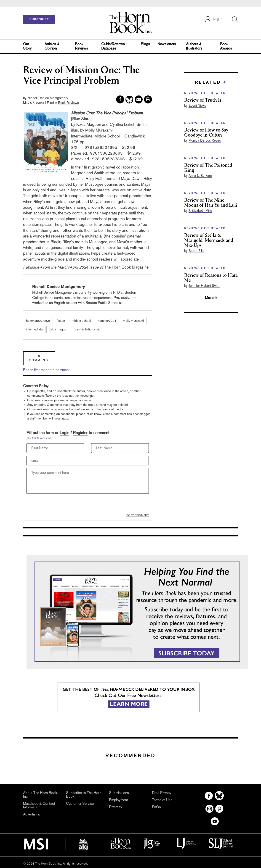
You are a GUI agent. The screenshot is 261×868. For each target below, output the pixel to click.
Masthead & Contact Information (39, 805)
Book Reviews (81, 46)
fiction (61, 321)
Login (64, 433)
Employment (119, 800)
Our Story (27, 46)
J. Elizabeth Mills (200, 210)
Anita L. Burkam (200, 175)
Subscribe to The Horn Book (84, 795)
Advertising (32, 814)
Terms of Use (162, 800)
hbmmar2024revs (38, 321)
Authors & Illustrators (194, 46)
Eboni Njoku (197, 105)
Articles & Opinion (52, 46)
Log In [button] (213, 19)
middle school (81, 321)
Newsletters (167, 44)
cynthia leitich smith (88, 329)
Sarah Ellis (196, 251)
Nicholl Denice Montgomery (48, 98)
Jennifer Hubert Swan (204, 286)
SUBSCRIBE (39, 19)
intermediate (34, 329)
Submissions (119, 793)
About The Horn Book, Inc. (40, 795)
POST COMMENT (138, 515)
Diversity (116, 807)
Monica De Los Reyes (205, 140)
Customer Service (80, 803)
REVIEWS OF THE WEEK (205, 93)
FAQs (156, 807)
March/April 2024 (73, 267)
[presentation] (61, 505)
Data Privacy (162, 793)
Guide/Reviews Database (113, 46)
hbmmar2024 (107, 321)
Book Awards (226, 46)
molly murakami (133, 321)
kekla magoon (59, 329)
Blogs (145, 44)
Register (80, 433)
